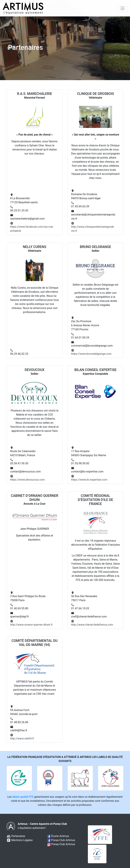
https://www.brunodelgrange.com (91, 354)
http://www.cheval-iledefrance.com (92, 625)
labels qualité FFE (23, 797)
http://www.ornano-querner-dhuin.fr (31, 625)
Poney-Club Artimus (61, 840)
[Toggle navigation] (123, 8)
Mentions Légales (20, 840)
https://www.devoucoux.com (27, 480)
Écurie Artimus (58, 836)
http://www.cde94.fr (22, 738)
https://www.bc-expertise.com (89, 480)
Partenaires (16, 836)
